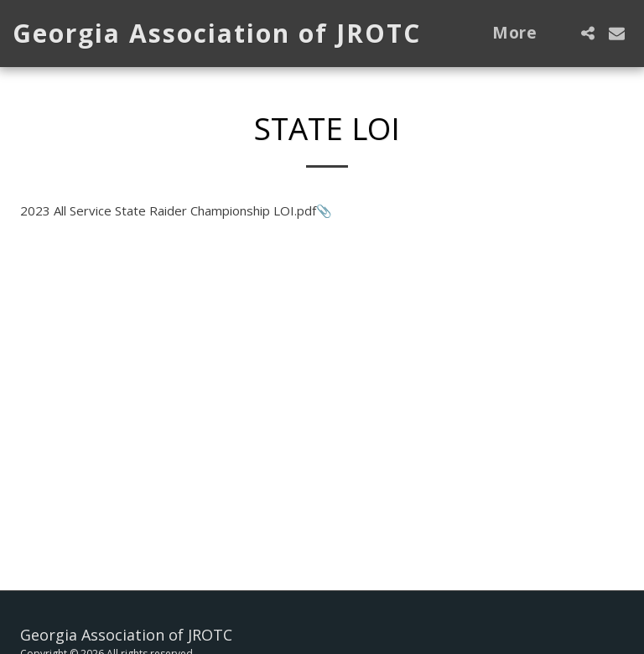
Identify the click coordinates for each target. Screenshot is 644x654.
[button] (587, 33)
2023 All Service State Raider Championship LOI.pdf (168, 210)
